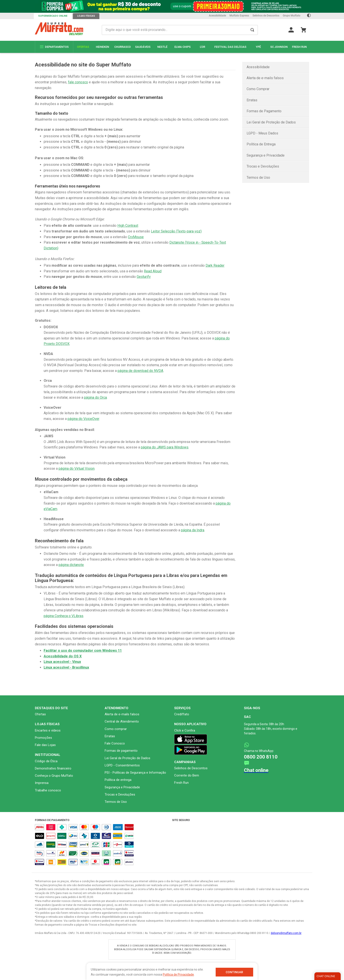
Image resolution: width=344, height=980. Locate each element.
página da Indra (193, 530)
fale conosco (78, 82)
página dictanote (71, 565)
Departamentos (54, 47)
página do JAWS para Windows (165, 447)
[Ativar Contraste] (309, 16)
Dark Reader (215, 265)
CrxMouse (136, 237)
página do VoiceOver (83, 419)
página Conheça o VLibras (64, 616)
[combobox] (180, 30)
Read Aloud (153, 271)
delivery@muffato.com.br (286, 933)
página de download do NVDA (140, 371)
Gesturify (144, 277)
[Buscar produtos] (252, 30)
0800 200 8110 (261, 757)
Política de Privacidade (178, 975)
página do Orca (95, 397)
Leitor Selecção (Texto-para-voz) (176, 231)
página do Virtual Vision (77, 469)
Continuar (234, 972)
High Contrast (128, 226)
